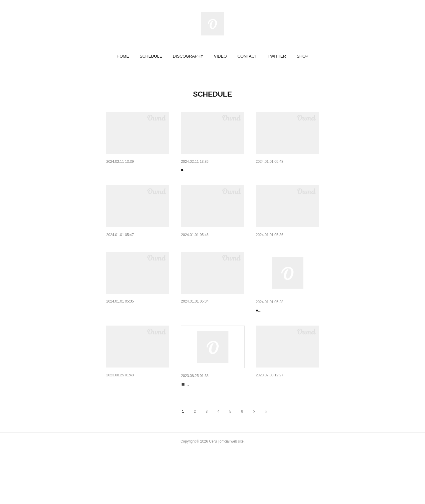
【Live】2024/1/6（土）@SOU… (137, 259)
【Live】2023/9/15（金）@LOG (211, 422)
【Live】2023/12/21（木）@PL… (212, 259)
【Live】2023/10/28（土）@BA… (212, 333)
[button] (123, 56)
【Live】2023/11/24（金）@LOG (287, 259)
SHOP (303, 56)
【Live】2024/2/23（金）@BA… (137, 170)
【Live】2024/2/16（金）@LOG (211, 170)
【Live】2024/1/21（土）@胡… (285, 170)
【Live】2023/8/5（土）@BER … (287, 422)
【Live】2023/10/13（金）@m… (137, 422)
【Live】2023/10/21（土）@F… (286, 333)
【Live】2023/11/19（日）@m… (137, 333)
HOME (123, 56)
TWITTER (277, 56)
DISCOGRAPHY (188, 56)
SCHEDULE (151, 56)
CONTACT (247, 56)
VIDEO (220, 56)
